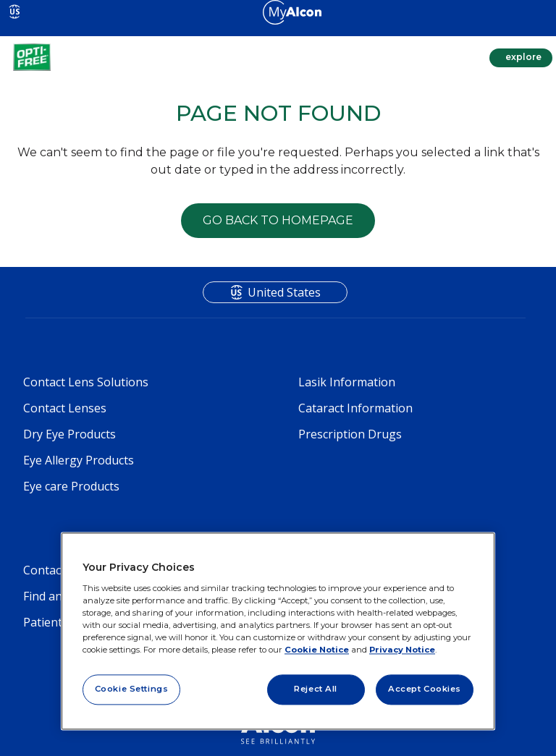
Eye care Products (71, 486)
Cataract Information (355, 408)
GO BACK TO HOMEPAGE (278, 220)
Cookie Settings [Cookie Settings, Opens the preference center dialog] (132, 689)
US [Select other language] (15, 12)
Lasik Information (347, 382)
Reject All (316, 689)
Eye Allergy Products (79, 460)
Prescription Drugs (350, 434)
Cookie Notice (317, 650)
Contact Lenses (65, 408)
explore (522, 57)
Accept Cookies (425, 689)
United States (284, 292)
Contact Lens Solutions (86, 382)
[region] (278, 632)
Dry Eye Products (69, 434)
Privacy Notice (402, 650)
